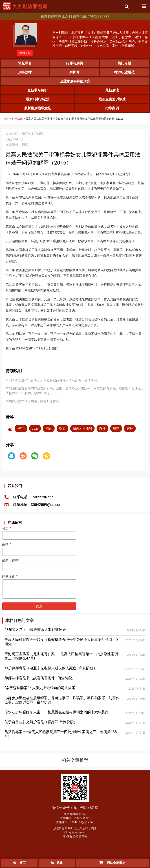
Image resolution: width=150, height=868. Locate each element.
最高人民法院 (82, 428)
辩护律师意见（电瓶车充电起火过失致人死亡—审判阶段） (51, 668)
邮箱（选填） (39, 564)
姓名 (39, 532)
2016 (21, 428)
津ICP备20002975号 (75, 837)
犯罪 (116, 428)
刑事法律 (17, 119)
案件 (102, 428)
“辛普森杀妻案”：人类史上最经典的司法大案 (40, 688)
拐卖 (62, 428)
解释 (130, 428)
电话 (39, 548)
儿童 (35, 428)
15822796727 (82, 818)
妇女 (49, 428)
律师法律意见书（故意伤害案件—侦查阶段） (40, 678)
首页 (6, 119)
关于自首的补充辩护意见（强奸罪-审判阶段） (41, 722)
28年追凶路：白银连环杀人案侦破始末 (35, 630)
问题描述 (39, 587)
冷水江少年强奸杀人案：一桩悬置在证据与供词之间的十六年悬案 (57, 712)
